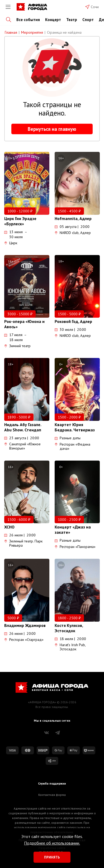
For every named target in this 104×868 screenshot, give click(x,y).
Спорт (88, 20)
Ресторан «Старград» (24, 640)
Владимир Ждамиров (25, 625)
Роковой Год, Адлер (73, 321)
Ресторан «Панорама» (75, 547)
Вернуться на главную (52, 129)
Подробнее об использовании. (52, 843)
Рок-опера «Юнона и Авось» (24, 324)
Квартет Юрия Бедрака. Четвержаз (75, 427)
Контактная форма (52, 795)
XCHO (9, 527)
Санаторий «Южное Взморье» (22, 446)
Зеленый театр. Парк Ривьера (23, 543)
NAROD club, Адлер (73, 233)
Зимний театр (17, 346)
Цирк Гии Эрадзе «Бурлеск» (20, 221)
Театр (72, 20)
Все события (28, 20)
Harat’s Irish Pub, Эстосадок (70, 647)
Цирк (11, 243)
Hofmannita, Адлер (73, 218)
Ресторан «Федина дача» (72, 446)
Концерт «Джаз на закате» (73, 530)
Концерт (53, 20)
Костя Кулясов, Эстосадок (69, 628)
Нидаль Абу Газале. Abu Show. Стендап (23, 427)
